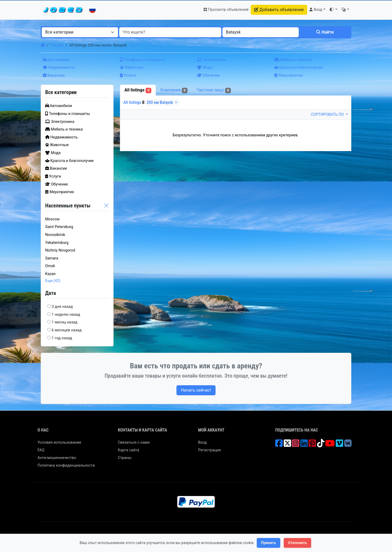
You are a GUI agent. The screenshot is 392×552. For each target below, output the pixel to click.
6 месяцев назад (67, 330)
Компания (174, 90)
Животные (132, 68)
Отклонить (297, 543)
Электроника (212, 60)
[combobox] (80, 32)
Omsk (50, 266)
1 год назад (62, 338)
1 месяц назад (65, 322)
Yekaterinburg (57, 243)
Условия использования (59, 442)
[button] (333, 10)
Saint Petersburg (59, 227)
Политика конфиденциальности (66, 465)
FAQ (41, 450)
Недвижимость (59, 68)
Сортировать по (328, 115)
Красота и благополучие (298, 68)
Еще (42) (53, 281)
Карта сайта (129, 450)
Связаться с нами (134, 442)
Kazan (50, 274)
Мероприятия (289, 75)
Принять (268, 543)
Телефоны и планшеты (142, 60)
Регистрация (209, 450)
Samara (52, 258)
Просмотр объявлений (226, 10)
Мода (205, 68)
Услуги (128, 75)
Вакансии (54, 75)
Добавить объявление (279, 10)
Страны (125, 458)
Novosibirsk (55, 235)
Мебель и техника (293, 60)
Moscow (52, 219)
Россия (57, 45)
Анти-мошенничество (57, 458)
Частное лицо (214, 90)
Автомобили (56, 60)
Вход (202, 442)
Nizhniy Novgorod (60, 250)
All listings (138, 90)
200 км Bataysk (162, 102)
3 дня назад (62, 307)
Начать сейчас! (196, 390)
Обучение (208, 75)
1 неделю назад (66, 315)
